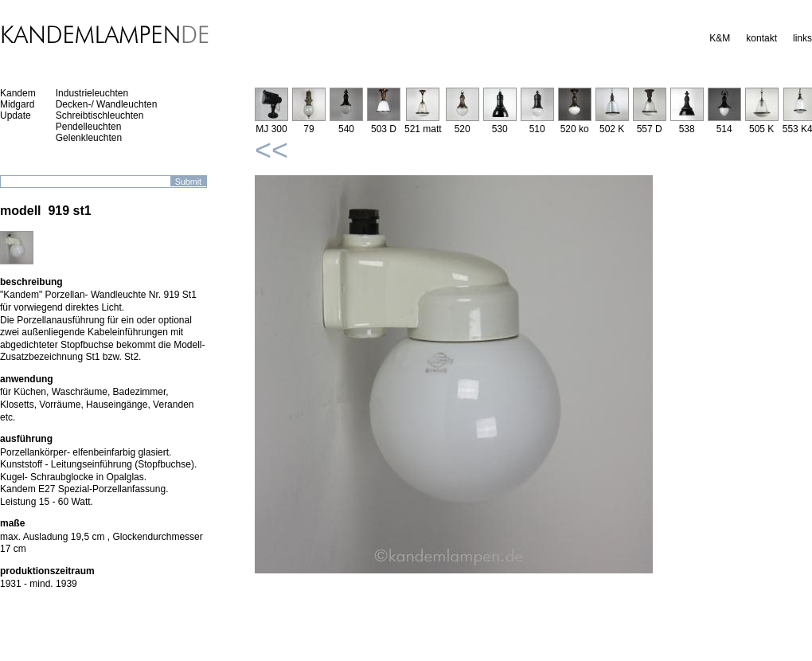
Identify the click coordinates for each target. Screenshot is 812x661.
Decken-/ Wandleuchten (107, 104)
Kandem (18, 93)
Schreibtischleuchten (100, 115)
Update (16, 115)
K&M (720, 38)
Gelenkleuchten (89, 138)
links (802, 38)
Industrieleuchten (92, 93)
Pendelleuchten (89, 127)
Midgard (17, 104)
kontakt (761, 38)
